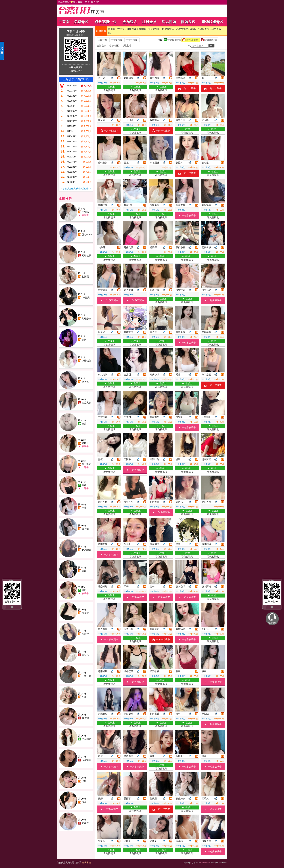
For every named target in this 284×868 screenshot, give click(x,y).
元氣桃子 (86, 256)
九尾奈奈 (86, 319)
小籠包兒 (86, 361)
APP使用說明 (76, 67)
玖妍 (84, 340)
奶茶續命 (86, 550)
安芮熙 (85, 634)
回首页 (64, 22)
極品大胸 (86, 403)
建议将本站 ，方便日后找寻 (78, 2)
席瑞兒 (85, 443)
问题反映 (188, 22)
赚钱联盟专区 (212, 22)
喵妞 (84, 781)
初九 (84, 697)
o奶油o (85, 718)
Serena (85, 382)
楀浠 (84, 802)
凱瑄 (84, 590)
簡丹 (84, 424)
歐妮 (84, 571)
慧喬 (84, 485)
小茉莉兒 (86, 739)
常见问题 (169, 22)
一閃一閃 (86, 676)
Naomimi (86, 760)
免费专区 (81, 22)
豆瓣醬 (85, 823)
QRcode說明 (76, 71)
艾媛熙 (85, 277)
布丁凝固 (86, 464)
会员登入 (130, 22)
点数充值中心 (106, 22)
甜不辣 (85, 529)
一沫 (84, 508)
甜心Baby (87, 235)
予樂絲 (85, 212)
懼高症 (85, 613)
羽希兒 (85, 655)
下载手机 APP (76, 32)
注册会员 (149, 22)
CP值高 (86, 298)
